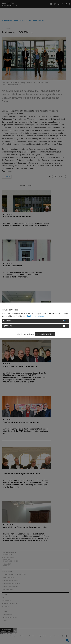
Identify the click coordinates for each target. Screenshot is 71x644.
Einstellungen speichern (25, 334)
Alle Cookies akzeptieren (45, 334)
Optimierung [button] (7, 326)
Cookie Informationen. (36, 316)
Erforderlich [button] (7, 321)
